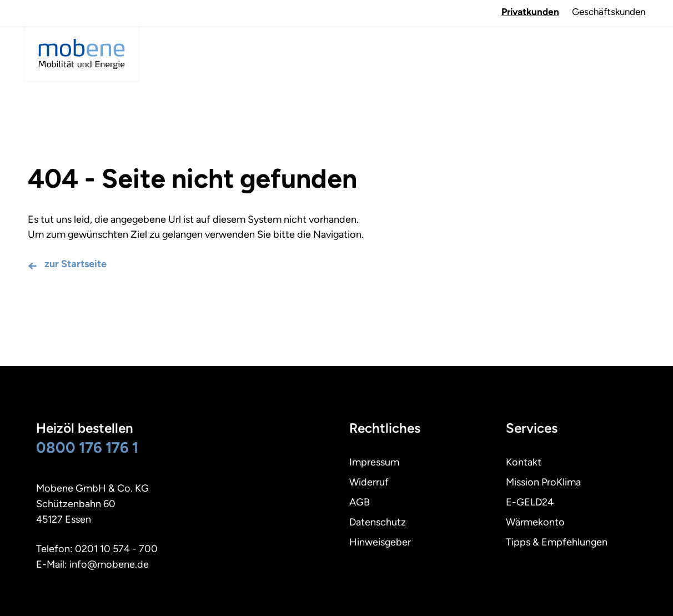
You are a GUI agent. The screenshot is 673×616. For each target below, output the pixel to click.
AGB (360, 502)
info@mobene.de (109, 564)
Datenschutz (378, 522)
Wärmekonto (535, 522)
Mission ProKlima (543, 482)
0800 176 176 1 (87, 447)
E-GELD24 (530, 502)
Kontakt (524, 462)
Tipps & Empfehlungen (557, 542)
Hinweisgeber (380, 542)
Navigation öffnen (631, 44)
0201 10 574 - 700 (116, 549)
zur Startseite (76, 264)
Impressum (374, 462)
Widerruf (369, 482)
